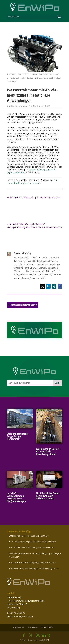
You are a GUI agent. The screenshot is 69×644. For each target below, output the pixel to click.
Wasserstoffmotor (48, 198)
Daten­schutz (47, 627)
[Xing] (49, 635)
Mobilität (29, 198)
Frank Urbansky (19, 106)
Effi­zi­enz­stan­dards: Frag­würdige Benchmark (18, 436)
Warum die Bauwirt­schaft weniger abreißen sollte (31, 548)
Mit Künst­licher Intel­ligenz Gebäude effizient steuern (48, 496)
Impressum (19, 627)
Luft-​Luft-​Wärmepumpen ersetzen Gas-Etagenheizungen (16, 497)
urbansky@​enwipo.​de (23, 616)
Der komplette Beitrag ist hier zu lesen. (32, 181)
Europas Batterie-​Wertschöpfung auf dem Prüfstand (32, 563)
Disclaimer (32, 627)
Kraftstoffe (14, 198)
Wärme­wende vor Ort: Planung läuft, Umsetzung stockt (48, 451)
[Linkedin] (44, 635)
